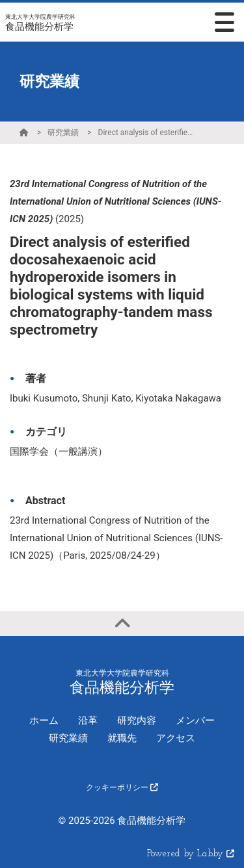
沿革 (88, 721)
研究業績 (63, 133)
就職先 (122, 738)
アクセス (176, 738)
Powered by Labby (191, 854)
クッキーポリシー (122, 787)
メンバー (195, 721)
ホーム (44, 721)
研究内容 (137, 721)
